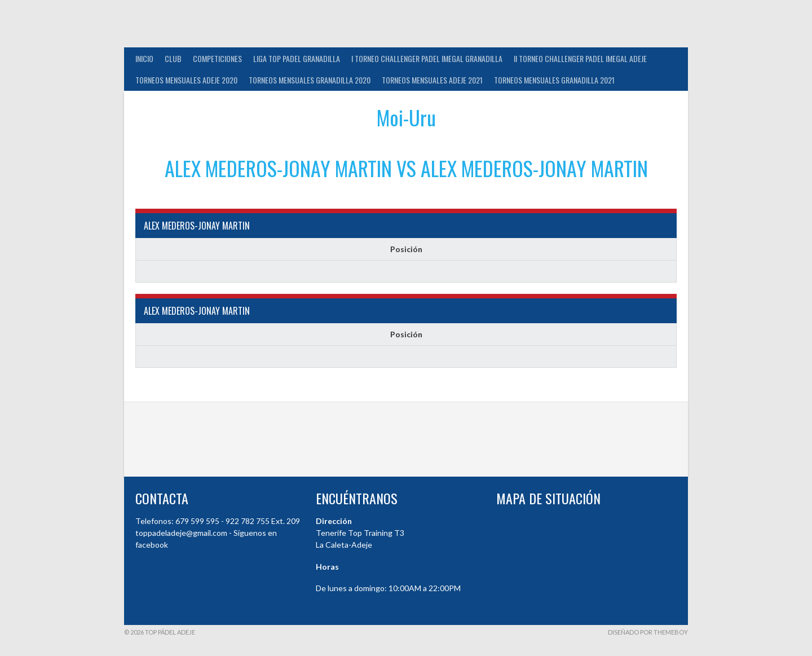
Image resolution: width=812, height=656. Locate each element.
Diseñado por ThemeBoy (648, 632)
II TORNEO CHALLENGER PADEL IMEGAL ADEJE (580, 58)
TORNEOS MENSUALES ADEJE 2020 (186, 80)
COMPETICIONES (217, 58)
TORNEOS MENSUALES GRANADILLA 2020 (310, 80)
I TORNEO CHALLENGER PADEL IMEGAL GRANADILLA (427, 58)
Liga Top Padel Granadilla (297, 58)
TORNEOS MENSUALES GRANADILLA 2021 (554, 80)
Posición (406, 249)
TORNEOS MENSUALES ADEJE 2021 (432, 80)
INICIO (144, 58)
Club (173, 58)
